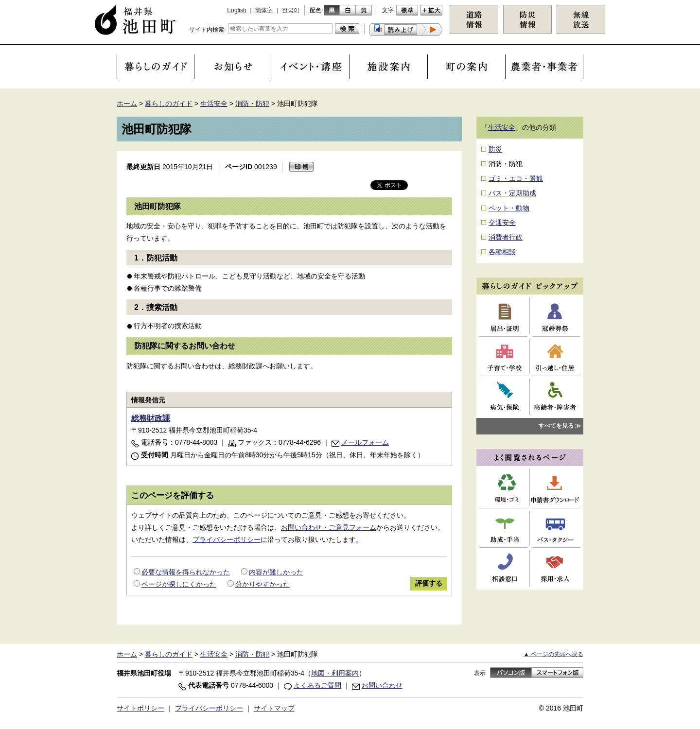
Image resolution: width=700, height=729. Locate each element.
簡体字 (264, 10)
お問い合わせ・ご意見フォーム (329, 527)
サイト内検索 (207, 30)
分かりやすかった (262, 584)
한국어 (291, 10)
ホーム (127, 104)
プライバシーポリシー (227, 539)
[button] (406, 30)
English (236, 10)
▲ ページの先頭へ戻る (553, 654)
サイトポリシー (140, 708)
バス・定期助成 (512, 193)
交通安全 (502, 223)
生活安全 (214, 104)
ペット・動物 (509, 208)
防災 (495, 149)
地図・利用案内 (335, 673)
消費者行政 (506, 237)
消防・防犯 (252, 104)
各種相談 (502, 252)
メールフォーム (365, 442)
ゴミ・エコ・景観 (516, 178)
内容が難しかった (276, 572)
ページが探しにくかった (179, 584)
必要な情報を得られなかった (186, 572)
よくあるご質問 (317, 685)
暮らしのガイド (169, 104)
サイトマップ (274, 708)
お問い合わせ (382, 685)
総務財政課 (151, 418)
